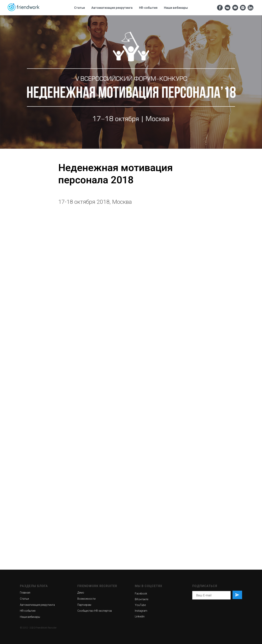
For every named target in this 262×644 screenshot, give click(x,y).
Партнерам (84, 605)
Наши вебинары (176, 8)
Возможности (86, 599)
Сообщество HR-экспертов (95, 611)
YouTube (140, 605)
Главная (25, 593)
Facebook (141, 594)
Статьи (79, 8)
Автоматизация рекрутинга (112, 8)
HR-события (28, 611)
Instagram (141, 611)
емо (82, 593)
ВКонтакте (142, 599)
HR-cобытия (148, 8)
